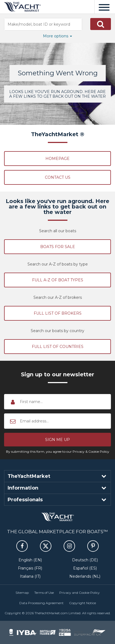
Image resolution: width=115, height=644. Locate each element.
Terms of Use (44, 593)
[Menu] (104, 7)
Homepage (57, 159)
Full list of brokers (58, 313)
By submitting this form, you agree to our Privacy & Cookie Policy (58, 451)
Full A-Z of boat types (58, 280)
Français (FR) (30, 568)
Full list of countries (58, 347)
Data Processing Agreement (41, 603)
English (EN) (30, 560)
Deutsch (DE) (85, 560)
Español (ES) (85, 568)
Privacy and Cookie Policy (80, 593)
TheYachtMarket (22, 7)
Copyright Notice (83, 603)
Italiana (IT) (30, 576)
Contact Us (58, 177)
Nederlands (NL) (85, 576)
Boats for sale (58, 247)
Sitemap (22, 593)
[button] (101, 24)
